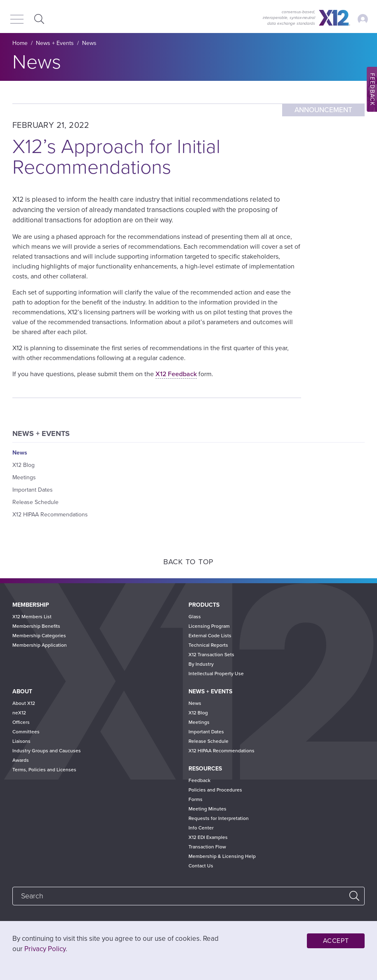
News (89, 43)
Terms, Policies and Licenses (44, 770)
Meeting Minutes (207, 809)
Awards (21, 760)
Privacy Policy (45, 949)
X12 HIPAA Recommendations (50, 515)
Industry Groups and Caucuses (47, 751)
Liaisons (21, 741)
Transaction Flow (207, 847)
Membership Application (40, 645)
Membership (31, 605)
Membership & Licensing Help (222, 856)
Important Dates (33, 490)
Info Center (201, 828)
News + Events (55, 43)
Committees (26, 732)
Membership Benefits (36, 626)
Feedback (199, 780)
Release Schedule (35, 502)
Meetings (24, 477)
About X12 (24, 703)
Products (204, 605)
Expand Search (38, 19)
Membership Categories (39, 636)
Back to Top (188, 562)
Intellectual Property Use (216, 674)
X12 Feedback (176, 374)
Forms (196, 799)
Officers (21, 722)
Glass (195, 617)
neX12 (19, 713)
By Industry (201, 664)
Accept (336, 941)
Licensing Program (209, 626)
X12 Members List (32, 617)
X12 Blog (24, 465)
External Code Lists (210, 636)
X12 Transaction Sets (211, 655)
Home (20, 43)
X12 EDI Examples (208, 837)
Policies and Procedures (215, 790)
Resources (205, 769)
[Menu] (17, 20)
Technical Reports (208, 645)
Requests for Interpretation (219, 818)
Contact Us (201, 866)
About (22, 691)
